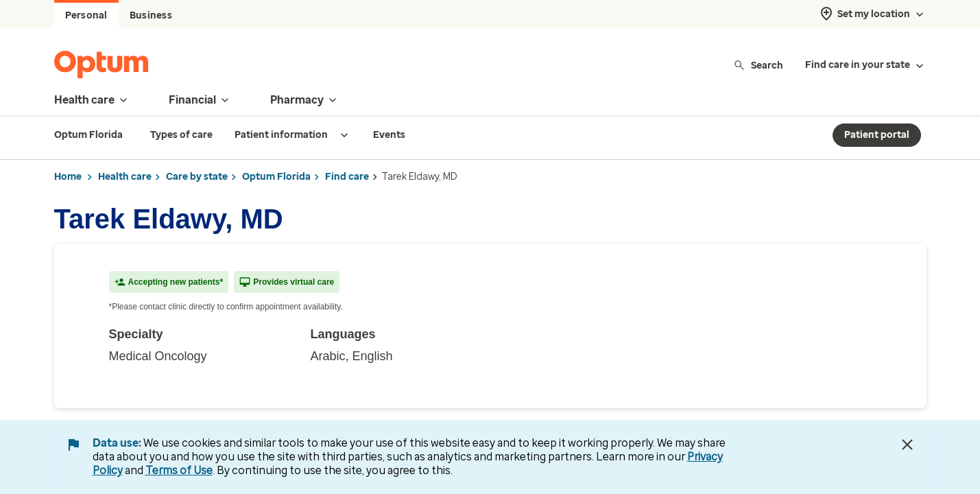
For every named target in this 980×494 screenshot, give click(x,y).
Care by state (197, 177)
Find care (347, 177)
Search (758, 65)
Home (68, 177)
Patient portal (877, 135)
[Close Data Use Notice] (907, 445)
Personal (86, 15)
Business (151, 15)
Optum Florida (276, 177)
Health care (125, 177)
